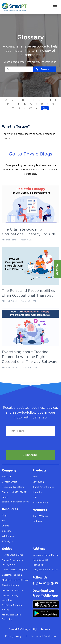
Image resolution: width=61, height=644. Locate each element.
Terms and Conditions (43, 636)
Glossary (7, 531)
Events (6, 526)
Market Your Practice (13, 590)
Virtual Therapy (41, 502)
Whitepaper (8, 536)
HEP (35, 497)
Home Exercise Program (14, 569)
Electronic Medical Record (15, 580)
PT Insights (8, 541)
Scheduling (38, 482)
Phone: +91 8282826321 (15, 492)
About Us (7, 476)
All (45, 108)
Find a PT (37, 521)
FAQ (4, 520)
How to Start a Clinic (12, 555)
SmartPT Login (40, 516)
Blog (4, 515)
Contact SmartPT (11, 482)
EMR (35, 476)
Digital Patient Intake (43, 487)
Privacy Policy (13, 636)
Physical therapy (11, 585)
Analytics (37, 492)
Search (45, 69)
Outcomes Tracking (12, 575)
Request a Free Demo (13, 487)
